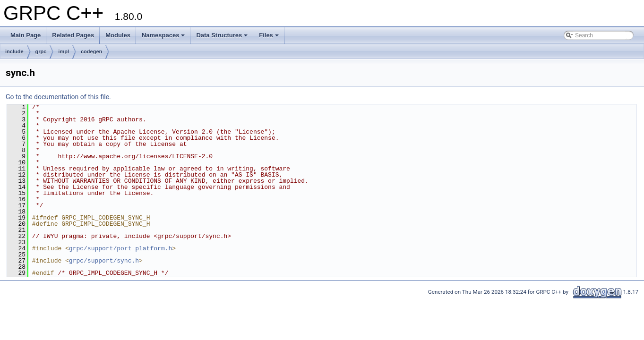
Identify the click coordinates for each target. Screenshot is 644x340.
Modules (118, 35)
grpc (41, 51)
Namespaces (163, 35)
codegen (91, 51)
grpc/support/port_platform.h (120, 248)
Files (269, 35)
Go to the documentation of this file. (58, 97)
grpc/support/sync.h (104, 261)
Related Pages (73, 35)
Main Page (26, 35)
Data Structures (222, 35)
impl (64, 51)
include (14, 51)
